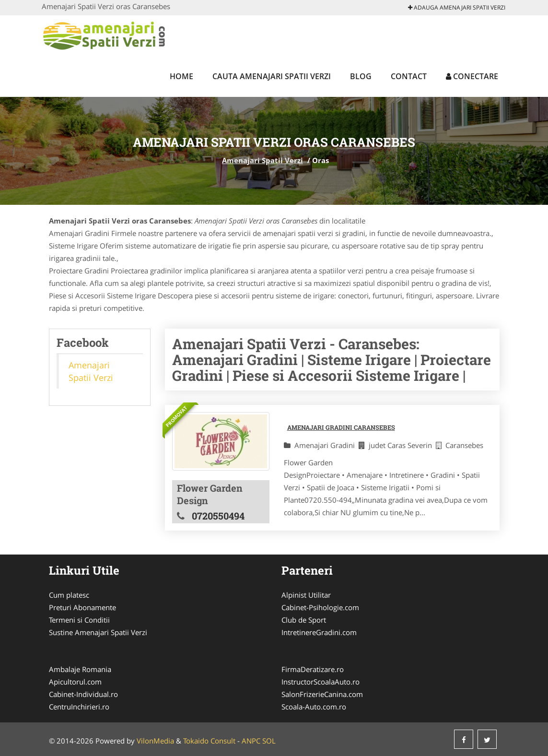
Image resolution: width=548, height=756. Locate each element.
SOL (269, 741)
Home (181, 76)
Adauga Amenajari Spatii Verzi (457, 7)
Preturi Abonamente (82, 607)
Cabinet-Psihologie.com (320, 607)
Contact (409, 76)
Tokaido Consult (209, 741)
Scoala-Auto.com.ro (314, 707)
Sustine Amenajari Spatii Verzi (98, 632)
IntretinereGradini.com (319, 632)
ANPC (251, 741)
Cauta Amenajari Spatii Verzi (272, 76)
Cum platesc (69, 595)
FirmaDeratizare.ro (313, 669)
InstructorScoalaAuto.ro (321, 682)
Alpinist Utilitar (306, 595)
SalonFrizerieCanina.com (322, 694)
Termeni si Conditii (79, 620)
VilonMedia (155, 741)
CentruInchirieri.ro (79, 707)
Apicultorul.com (75, 682)
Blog (361, 76)
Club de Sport (304, 620)
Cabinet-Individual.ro (83, 694)
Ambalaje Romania (80, 669)
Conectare (472, 76)
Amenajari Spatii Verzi (262, 160)
